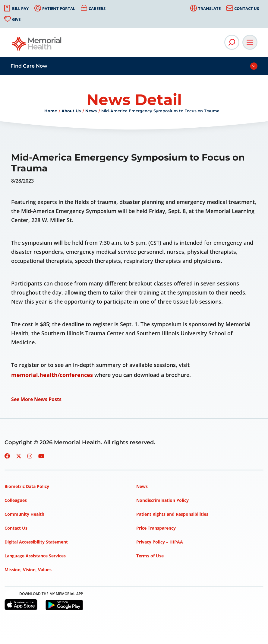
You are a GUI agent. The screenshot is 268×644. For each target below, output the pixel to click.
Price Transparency (156, 528)
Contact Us (247, 8)
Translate (209, 8)
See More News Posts (36, 399)
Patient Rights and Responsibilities (172, 514)
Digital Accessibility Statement (36, 542)
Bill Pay (20, 8)
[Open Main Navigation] (250, 42)
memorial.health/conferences (52, 375)
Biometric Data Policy (27, 486)
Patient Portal (59, 8)
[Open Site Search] (232, 42)
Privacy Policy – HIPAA (160, 542)
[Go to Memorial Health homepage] (37, 46)
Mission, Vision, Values (28, 570)
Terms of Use (150, 556)
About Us (71, 111)
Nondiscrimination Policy (162, 500)
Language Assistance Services (35, 556)
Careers (97, 8)
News (91, 111)
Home (51, 111)
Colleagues (16, 500)
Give (16, 19)
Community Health (24, 514)
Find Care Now (29, 66)
